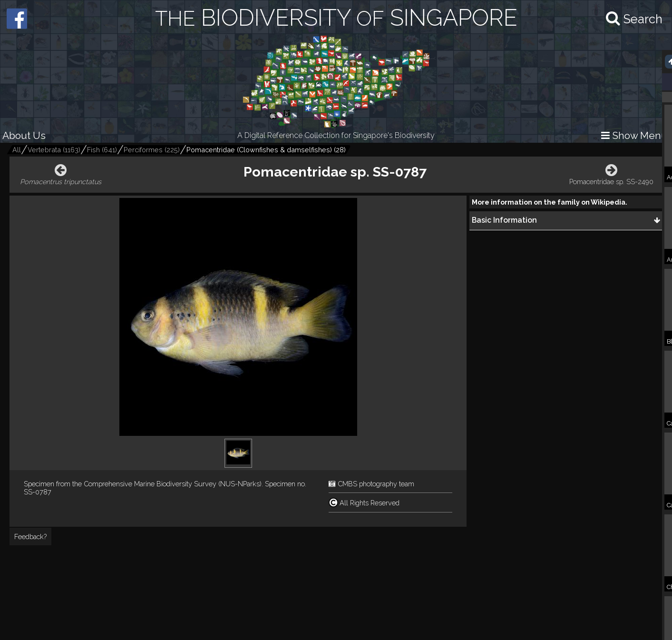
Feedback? (30, 537)
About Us (24, 135)
